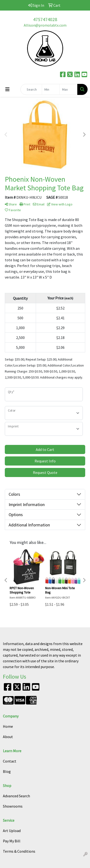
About (8, 737)
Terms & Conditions (19, 851)
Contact (10, 761)
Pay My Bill (12, 841)
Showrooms (13, 806)
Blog (7, 771)
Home (8, 726)
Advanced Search (16, 796)
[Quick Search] (31, 89)
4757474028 (45, 19)
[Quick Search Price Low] (51, 89)
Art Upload (12, 831)
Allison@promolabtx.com (45, 25)
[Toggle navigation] (7, 89)
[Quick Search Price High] (69, 89)
